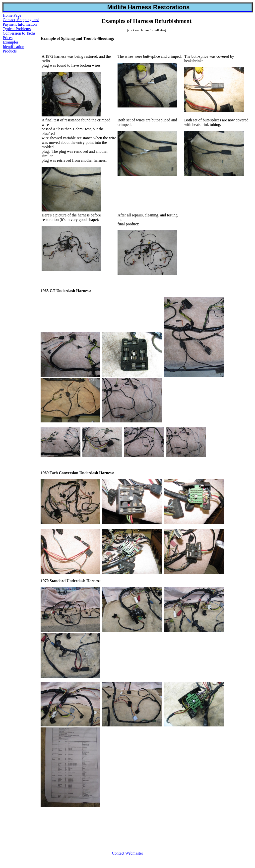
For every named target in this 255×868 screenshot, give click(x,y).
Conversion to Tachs (19, 33)
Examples (11, 42)
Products (10, 51)
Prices (8, 38)
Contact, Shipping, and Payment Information (21, 22)
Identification (13, 47)
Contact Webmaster (127, 853)
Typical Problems (17, 29)
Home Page (12, 15)
